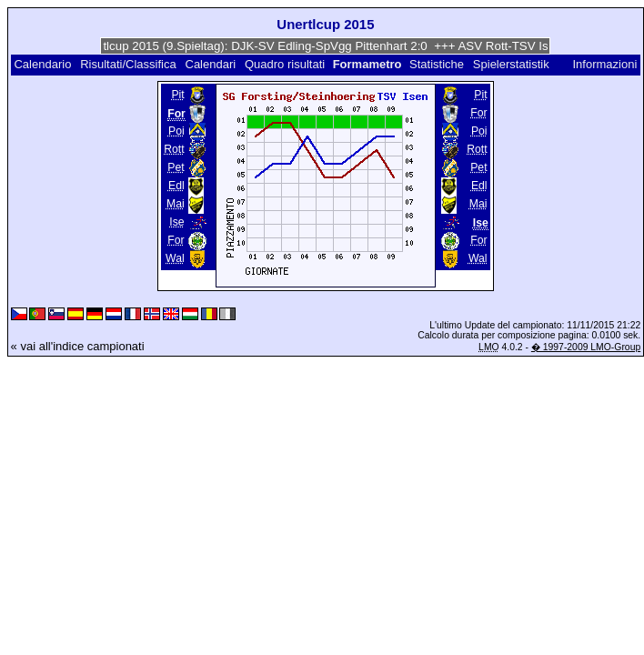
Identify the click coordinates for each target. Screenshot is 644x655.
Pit (177, 95)
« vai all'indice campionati (78, 346)
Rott (174, 149)
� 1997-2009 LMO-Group (586, 347)
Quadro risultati (285, 64)
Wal (175, 258)
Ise (176, 222)
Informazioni (605, 64)
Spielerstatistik (513, 64)
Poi (176, 131)
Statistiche (437, 64)
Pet (176, 167)
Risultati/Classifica (128, 64)
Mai (176, 204)
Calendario (42, 64)
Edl (176, 186)
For (176, 240)
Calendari (211, 64)
